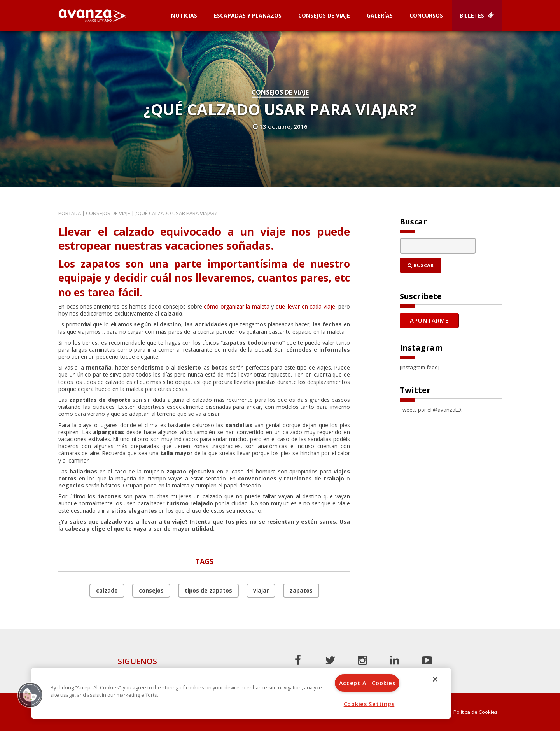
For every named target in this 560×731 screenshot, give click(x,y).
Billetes (477, 15)
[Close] (435, 679)
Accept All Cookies (367, 683)
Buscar (421, 265)
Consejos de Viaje (324, 15)
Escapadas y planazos (248, 15)
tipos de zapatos (208, 590)
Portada (70, 213)
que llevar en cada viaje (305, 306)
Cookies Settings (369, 704)
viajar (261, 590)
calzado (107, 590)
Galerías (380, 15)
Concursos (426, 15)
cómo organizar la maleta (237, 306)
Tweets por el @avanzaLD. (431, 410)
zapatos (301, 590)
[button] (30, 695)
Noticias (184, 15)
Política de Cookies (476, 712)
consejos (151, 590)
